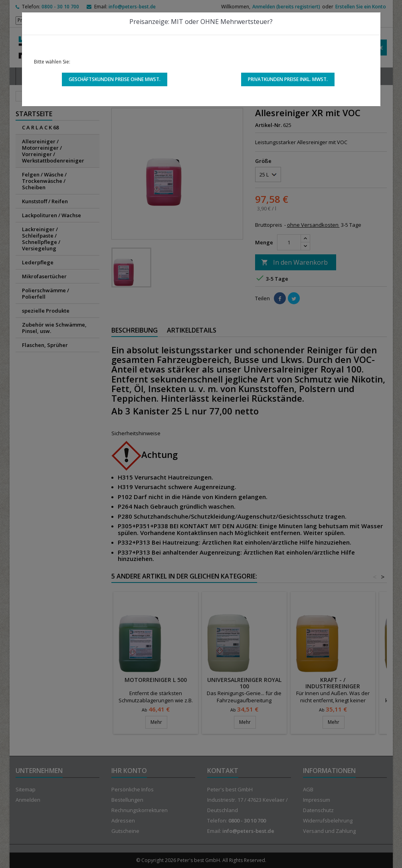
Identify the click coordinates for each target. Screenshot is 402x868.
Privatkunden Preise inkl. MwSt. (288, 79)
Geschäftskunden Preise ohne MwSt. (115, 79)
